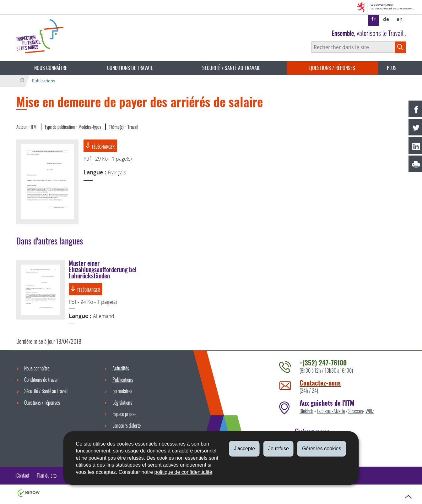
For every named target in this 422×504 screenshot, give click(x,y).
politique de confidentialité (183, 472)
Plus (392, 68)
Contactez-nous (320, 383)
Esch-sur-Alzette (331, 411)
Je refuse (279, 449)
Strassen (356, 411)
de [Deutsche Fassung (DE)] (386, 19)
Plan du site (47, 475)
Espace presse (124, 414)
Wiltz (370, 411)
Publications (43, 81)
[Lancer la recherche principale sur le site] (400, 47)
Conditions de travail (130, 68)
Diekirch (306, 411)
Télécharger (100, 146)
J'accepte (244, 449)
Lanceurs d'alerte (127, 425)
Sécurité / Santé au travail (231, 68)
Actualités (121, 368)
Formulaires (122, 391)
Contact (23, 475)
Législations (122, 403)
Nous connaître (51, 68)
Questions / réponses (332, 68)
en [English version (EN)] (400, 19)
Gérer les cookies (322, 449)
